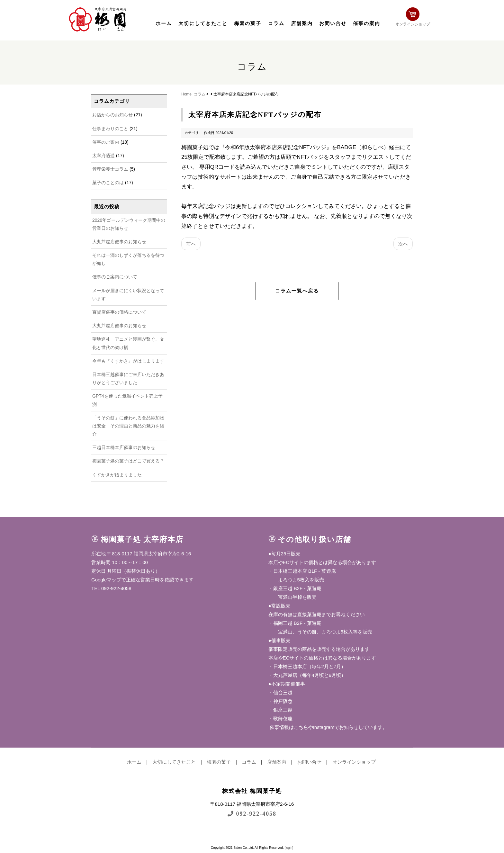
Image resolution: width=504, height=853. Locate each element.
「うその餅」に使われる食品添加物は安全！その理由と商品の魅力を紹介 (128, 426)
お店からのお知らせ (113, 115)
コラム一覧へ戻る (297, 291)
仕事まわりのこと (110, 129)
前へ (191, 244)
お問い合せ (333, 23)
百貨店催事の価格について (119, 312)
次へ (403, 244)
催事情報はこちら (288, 727)
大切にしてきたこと (203, 23)
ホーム (164, 23)
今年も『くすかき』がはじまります (128, 361)
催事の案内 (367, 23)
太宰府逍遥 (104, 156)
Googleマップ (106, 580)
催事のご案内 (106, 142)
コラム (276, 23)
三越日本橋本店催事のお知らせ (124, 447)
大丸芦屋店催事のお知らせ (119, 242)
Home (186, 94)
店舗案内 (302, 23)
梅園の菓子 (248, 23)
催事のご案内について (115, 277)
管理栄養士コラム (110, 169)
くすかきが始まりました (117, 475)
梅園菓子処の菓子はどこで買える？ (128, 461)
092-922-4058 (252, 814)
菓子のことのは (108, 183)
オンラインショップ (418, 18)
